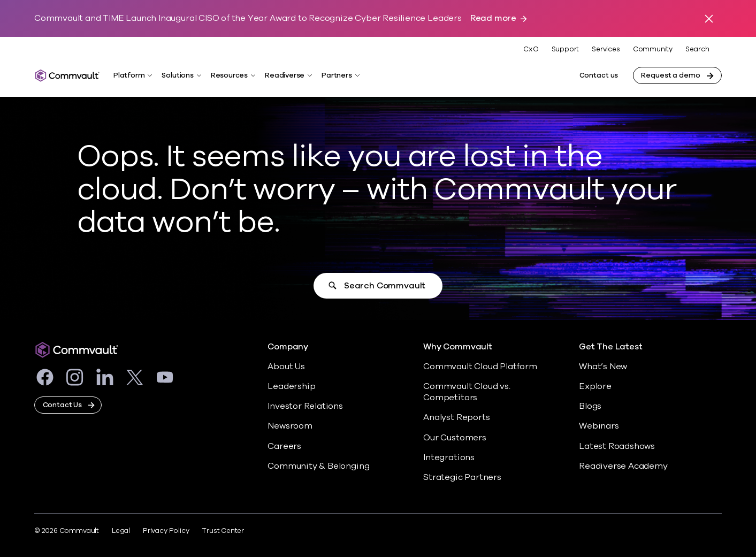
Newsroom (290, 426)
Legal (121, 531)
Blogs (590, 406)
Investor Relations (305, 406)
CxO (531, 49)
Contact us (599, 75)
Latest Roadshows (617, 446)
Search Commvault (385, 286)
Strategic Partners (462, 477)
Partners (337, 75)
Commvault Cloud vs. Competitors (467, 392)
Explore (595, 386)
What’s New (603, 367)
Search (697, 49)
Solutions (177, 75)
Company (288, 347)
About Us (286, 367)
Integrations (449, 457)
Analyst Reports (456, 417)
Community (653, 49)
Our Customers (455, 438)
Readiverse (285, 75)
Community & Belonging (318, 466)
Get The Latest (610, 347)
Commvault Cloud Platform (480, 367)
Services (606, 49)
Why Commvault (458, 347)
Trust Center (223, 531)
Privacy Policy (166, 531)
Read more (493, 18)
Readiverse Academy (623, 466)
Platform (129, 75)
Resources (229, 75)
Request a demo (670, 75)
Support (566, 49)
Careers (284, 446)
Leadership (291, 386)
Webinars (599, 426)
